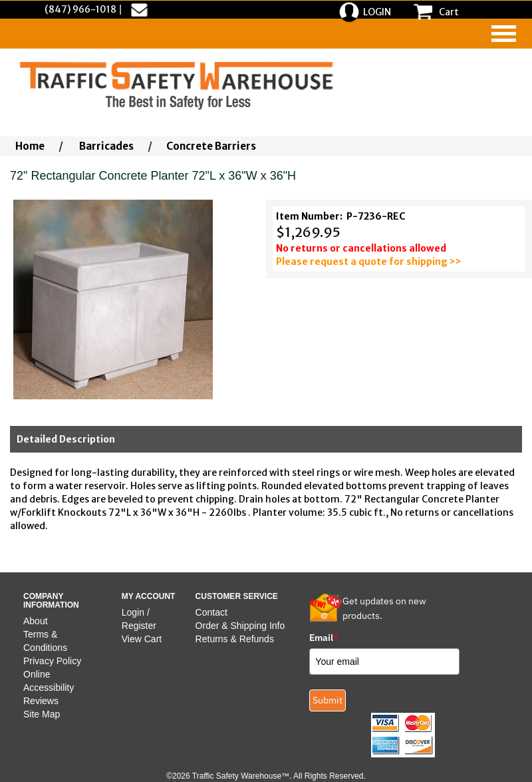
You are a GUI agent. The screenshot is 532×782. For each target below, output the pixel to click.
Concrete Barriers (211, 146)
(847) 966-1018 (80, 9)
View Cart (142, 639)
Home (30, 146)
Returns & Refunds (235, 639)
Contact (211, 612)
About (36, 621)
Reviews (41, 701)
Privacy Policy (52, 661)
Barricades (106, 146)
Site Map (42, 714)
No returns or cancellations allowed (361, 248)
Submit (328, 700)
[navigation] (504, 34)
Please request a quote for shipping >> (369, 262)
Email (324, 638)
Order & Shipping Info (240, 626)
